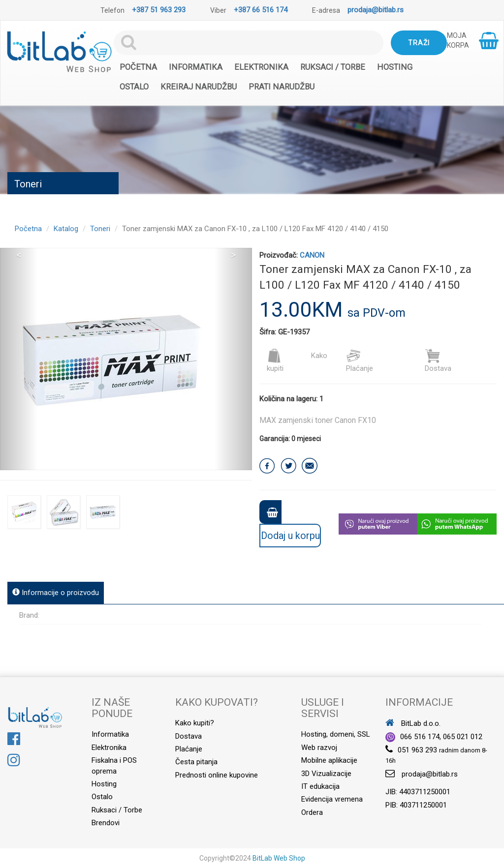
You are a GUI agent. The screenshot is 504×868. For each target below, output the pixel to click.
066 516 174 (420, 737)
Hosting (395, 67)
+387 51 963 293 (159, 10)
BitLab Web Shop (279, 858)
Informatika (196, 67)
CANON (312, 255)
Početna (138, 67)
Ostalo (134, 87)
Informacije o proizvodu (56, 593)
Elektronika (261, 67)
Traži (419, 43)
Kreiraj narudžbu (199, 87)
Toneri (100, 229)
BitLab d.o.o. (413, 723)
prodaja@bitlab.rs (376, 10)
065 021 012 (463, 737)
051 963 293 (417, 750)
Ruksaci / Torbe (333, 67)
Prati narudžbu (282, 87)
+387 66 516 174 (261, 10)
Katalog (66, 229)
